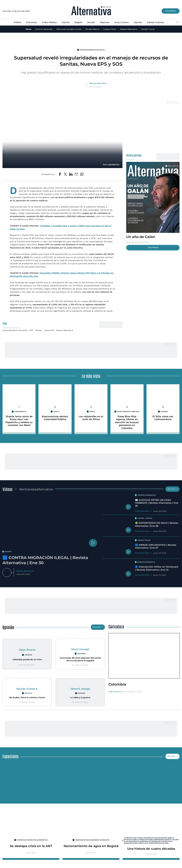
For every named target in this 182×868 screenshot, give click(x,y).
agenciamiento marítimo (128, 412)
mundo (8, 552)
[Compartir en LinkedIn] (71, 174)
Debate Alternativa (129, 29)
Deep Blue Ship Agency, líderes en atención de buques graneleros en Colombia (127, 422)
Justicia (66, 22)
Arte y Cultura (122, 22)
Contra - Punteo (145, 518)
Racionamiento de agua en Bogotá (91, 846)
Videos (7, 489)
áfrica (92, 412)
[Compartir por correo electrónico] (76, 174)
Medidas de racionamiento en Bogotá (92, 840)
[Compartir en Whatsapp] (82, 174)
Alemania (81, 654)
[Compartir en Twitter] (65, 174)
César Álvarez (27, 650)
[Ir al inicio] (91, 11)
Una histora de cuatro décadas (151, 849)
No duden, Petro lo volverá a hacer (27, 697)
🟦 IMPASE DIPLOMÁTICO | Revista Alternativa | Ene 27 (156, 546)
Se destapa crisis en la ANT (31, 846)
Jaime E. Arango (80, 689)
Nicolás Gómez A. (27, 689)
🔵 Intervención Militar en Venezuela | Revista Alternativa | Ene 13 (157, 568)
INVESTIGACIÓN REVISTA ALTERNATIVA (32, 840)
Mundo (91, 22)
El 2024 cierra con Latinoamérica (163, 418)
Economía (31, 22)
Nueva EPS (49, 330)
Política (18, 22)
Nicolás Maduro (92, 29)
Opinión (138, 22)
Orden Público (49, 22)
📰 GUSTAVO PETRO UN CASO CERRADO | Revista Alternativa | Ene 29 (157, 503)
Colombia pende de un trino (27, 659)
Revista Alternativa (98, 83)
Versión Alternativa (147, 495)
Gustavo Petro (110, 29)
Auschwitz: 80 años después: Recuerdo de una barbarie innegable (80, 659)
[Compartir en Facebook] (60, 174)
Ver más (173, 489)
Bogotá (78, 22)
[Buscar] (177, 22)
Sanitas (39, 330)
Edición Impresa (156, 22)
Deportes (105, 22)
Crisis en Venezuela (44, 29)
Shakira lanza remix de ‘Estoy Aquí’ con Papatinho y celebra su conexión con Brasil (19, 421)
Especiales (10, 756)
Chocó (56, 412)
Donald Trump (148, 29)
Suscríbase (171, 11)
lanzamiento (20, 412)
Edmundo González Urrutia (69, 29)
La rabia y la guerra (80, 697)
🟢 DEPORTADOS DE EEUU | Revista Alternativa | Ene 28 (157, 524)
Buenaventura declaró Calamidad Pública (55, 418)
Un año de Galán (141, 237)
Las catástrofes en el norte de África (91, 418)
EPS (31, 330)
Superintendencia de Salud (92, 50)
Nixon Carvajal (80, 649)
